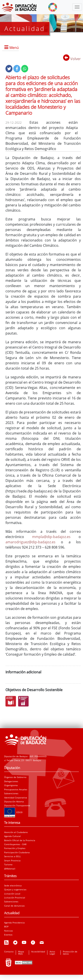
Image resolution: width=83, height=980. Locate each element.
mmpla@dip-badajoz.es (51, 537)
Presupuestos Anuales (16, 789)
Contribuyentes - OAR (15, 844)
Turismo (8, 864)
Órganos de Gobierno (15, 777)
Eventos (8, 935)
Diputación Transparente (17, 805)
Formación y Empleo (15, 848)
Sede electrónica (13, 885)
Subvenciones (11, 793)
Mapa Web (21, 953)
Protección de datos (70, 953)
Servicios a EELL (12, 856)
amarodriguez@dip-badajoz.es (30, 542)
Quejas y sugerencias (15, 889)
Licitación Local (12, 894)
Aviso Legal (52, 953)
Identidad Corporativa (16, 798)
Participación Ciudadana (17, 852)
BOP (6, 926)
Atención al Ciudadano (16, 832)
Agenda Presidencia (14, 923)
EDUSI (13, 812)
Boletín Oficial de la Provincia (20, 840)
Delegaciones (11, 781)
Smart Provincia (12, 860)
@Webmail (10, 869)
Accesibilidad (38, 951)
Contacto (9, 951)
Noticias (9, 931)
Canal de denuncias (14, 906)
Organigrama (11, 785)
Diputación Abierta (14, 801)
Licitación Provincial (15, 898)
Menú (14, 48)
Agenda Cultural (12, 836)
